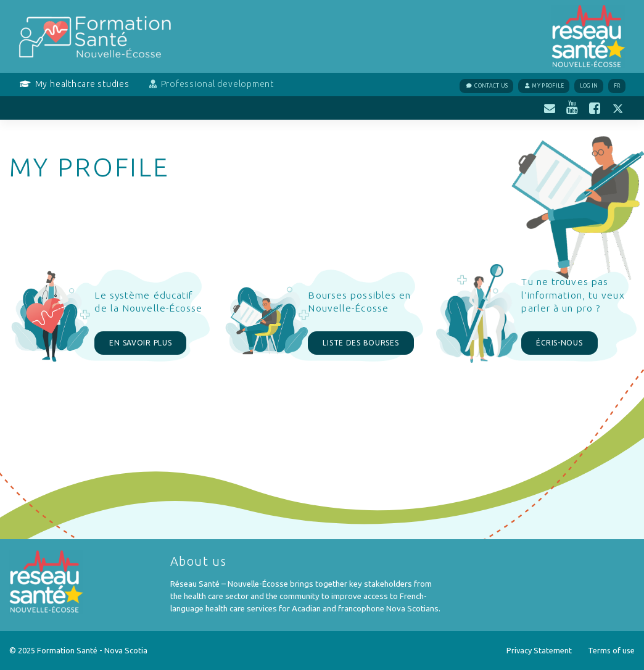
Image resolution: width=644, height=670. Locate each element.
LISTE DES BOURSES (361, 343)
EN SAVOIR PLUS (140, 343)
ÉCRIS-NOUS (559, 343)
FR (617, 86)
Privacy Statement (539, 650)
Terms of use (611, 650)
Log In (589, 86)
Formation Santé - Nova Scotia (92, 650)
